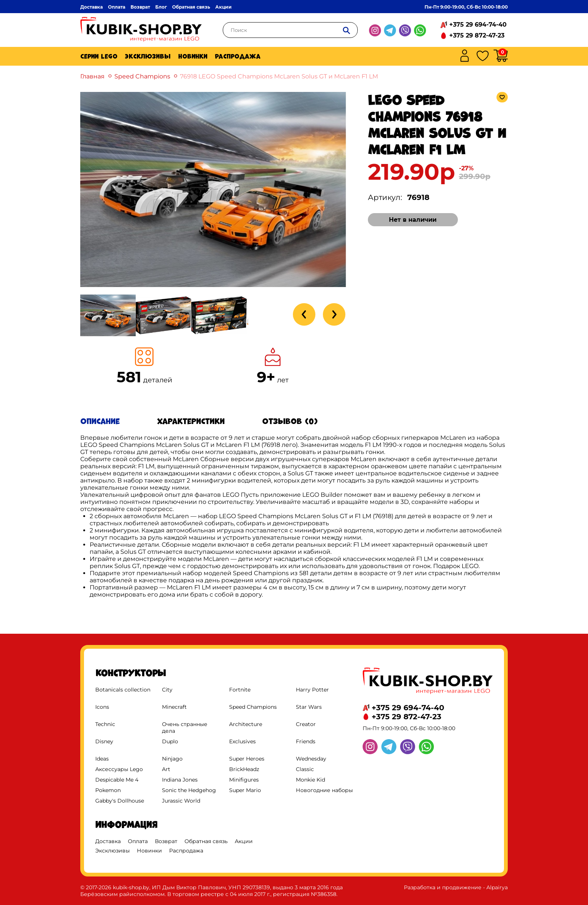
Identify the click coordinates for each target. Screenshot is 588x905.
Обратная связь (191, 7)
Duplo (170, 741)
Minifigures (244, 780)
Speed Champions (142, 76)
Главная (92, 76)
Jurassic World (181, 801)
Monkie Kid (310, 780)
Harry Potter (312, 690)
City (167, 690)
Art (166, 769)
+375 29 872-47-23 (477, 35)
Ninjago (172, 759)
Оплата (117, 7)
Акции (223, 7)
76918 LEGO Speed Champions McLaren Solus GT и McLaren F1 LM (279, 76)
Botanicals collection (123, 690)
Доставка (91, 7)
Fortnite (240, 690)
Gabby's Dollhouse (120, 801)
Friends (306, 741)
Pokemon (108, 790)
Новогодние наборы (324, 790)
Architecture (246, 724)
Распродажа (238, 56)
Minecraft (174, 707)
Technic (105, 724)
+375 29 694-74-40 (478, 25)
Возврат (140, 7)
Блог (161, 7)
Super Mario (245, 790)
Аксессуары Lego (119, 769)
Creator (306, 724)
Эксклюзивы (148, 56)
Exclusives (242, 741)
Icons (102, 707)
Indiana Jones (180, 780)
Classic (305, 769)
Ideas (102, 759)
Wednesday (311, 759)
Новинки (193, 56)
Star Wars (309, 707)
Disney (104, 741)
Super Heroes (247, 759)
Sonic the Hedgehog (189, 790)
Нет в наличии (413, 220)
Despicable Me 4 (117, 780)
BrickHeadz (244, 769)
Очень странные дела (185, 728)
